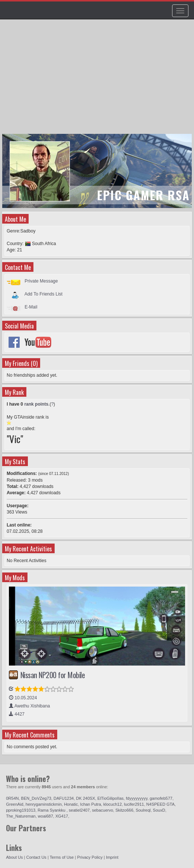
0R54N (12, 798)
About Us (14, 857)
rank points (36, 404)
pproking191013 (21, 810)
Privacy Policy (90, 857)
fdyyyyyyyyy (137, 798)
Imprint (112, 857)
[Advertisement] (98, 80)
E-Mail (31, 307)
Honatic (71, 804)
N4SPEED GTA (161, 804)
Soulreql (143, 810)
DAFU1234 (64, 798)
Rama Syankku (52, 810)
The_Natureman (21, 816)
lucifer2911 (134, 804)
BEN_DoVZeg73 (36, 798)
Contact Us (36, 857)
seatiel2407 (79, 810)
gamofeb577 (161, 798)
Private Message (41, 281)
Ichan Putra (91, 804)
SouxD (159, 810)
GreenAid (14, 804)
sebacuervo (102, 810)
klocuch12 (113, 804)
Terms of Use (62, 857)
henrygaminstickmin (44, 804)
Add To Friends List (44, 294)
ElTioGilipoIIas (111, 798)
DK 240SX (86, 798)
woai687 (46, 816)
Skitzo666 (124, 810)
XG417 (62, 816)
